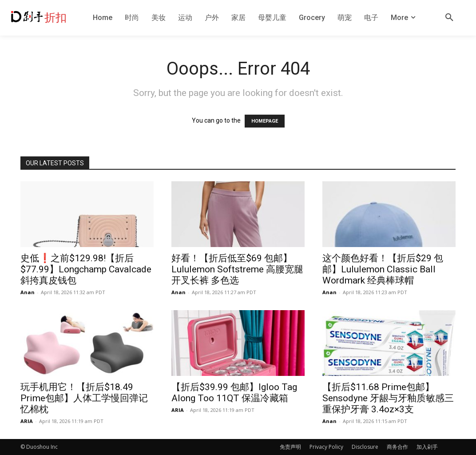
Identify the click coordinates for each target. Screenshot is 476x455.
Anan (28, 292)
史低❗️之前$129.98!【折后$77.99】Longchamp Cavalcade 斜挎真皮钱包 (86, 269)
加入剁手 (427, 447)
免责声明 (290, 447)
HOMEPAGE (265, 121)
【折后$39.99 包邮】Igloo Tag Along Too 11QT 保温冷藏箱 (234, 393)
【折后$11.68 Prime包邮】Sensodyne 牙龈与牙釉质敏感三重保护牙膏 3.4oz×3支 (388, 398)
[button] (449, 18)
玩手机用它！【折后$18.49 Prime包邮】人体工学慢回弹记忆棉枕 (84, 398)
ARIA (27, 421)
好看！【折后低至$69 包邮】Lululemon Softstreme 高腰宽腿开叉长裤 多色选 (237, 269)
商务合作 (397, 447)
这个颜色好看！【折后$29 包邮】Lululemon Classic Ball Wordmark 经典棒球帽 (383, 269)
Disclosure (365, 447)
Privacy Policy (326, 447)
